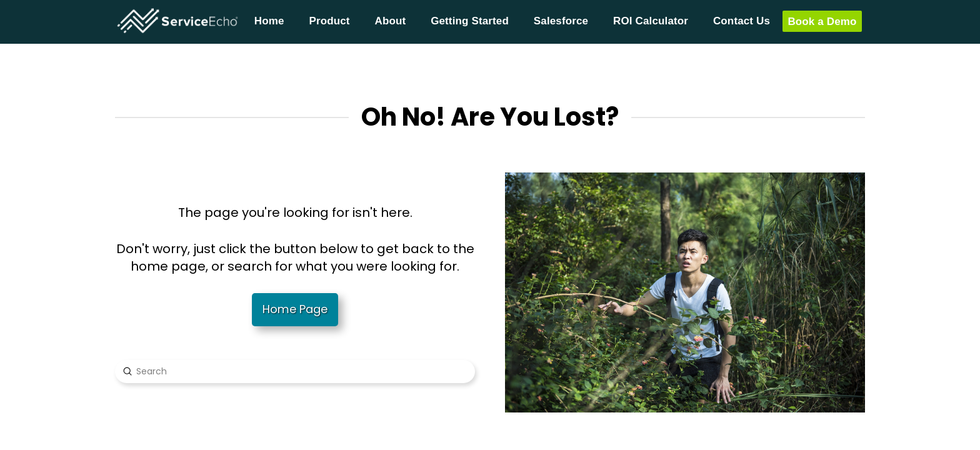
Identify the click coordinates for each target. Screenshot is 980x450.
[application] (977, 447)
